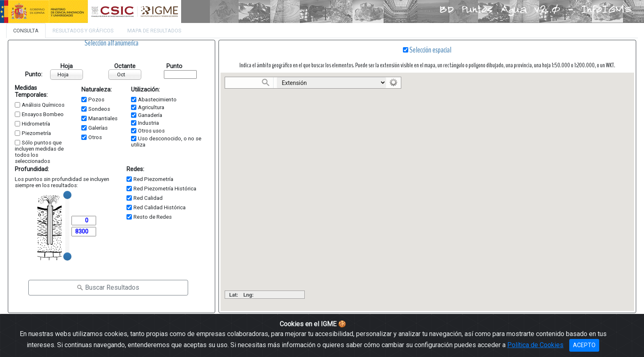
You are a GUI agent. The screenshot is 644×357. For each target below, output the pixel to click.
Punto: (28, 74)
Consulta (26, 31)
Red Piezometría (153, 179)
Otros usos (151, 131)
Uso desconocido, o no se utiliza (166, 142)
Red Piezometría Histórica (165, 189)
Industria (148, 123)
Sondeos (99, 109)
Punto (174, 66)
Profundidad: (32, 169)
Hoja (67, 66)
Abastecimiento (157, 100)
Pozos (96, 100)
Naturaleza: (97, 90)
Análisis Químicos (43, 105)
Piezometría (36, 133)
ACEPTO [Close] (584, 345)
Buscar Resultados (108, 287)
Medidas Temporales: (31, 92)
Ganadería (150, 115)
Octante (125, 66)
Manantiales (103, 118)
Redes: (135, 169)
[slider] (67, 195)
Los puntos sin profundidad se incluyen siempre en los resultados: (62, 182)
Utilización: (145, 90)
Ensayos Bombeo (43, 114)
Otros (95, 137)
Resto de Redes (153, 217)
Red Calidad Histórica (160, 207)
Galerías (98, 128)
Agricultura (151, 107)
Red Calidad (148, 198)
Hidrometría (36, 124)
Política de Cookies (535, 345)
